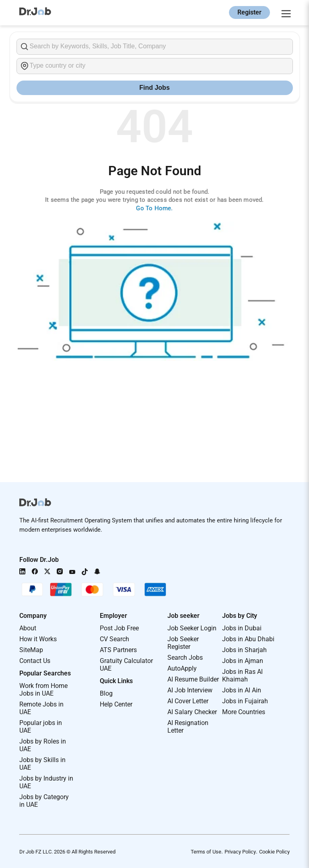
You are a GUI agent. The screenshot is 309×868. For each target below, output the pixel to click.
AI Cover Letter (188, 701)
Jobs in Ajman (243, 661)
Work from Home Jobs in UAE (43, 690)
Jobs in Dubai (242, 628)
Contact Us (35, 661)
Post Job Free (119, 628)
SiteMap (31, 650)
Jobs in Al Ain (242, 690)
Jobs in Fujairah (245, 701)
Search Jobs (185, 658)
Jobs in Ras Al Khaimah (242, 675)
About (28, 628)
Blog (106, 693)
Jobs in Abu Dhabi (248, 639)
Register (249, 12)
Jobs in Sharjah (244, 650)
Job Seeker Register (183, 643)
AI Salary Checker (192, 712)
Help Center (116, 704)
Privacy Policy (240, 852)
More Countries (244, 712)
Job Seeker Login (192, 628)
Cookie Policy (274, 852)
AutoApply (182, 668)
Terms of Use (206, 852)
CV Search (114, 639)
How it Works (38, 639)
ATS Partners (118, 650)
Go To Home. (154, 208)
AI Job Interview (190, 690)
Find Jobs (154, 88)
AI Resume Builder (193, 679)
